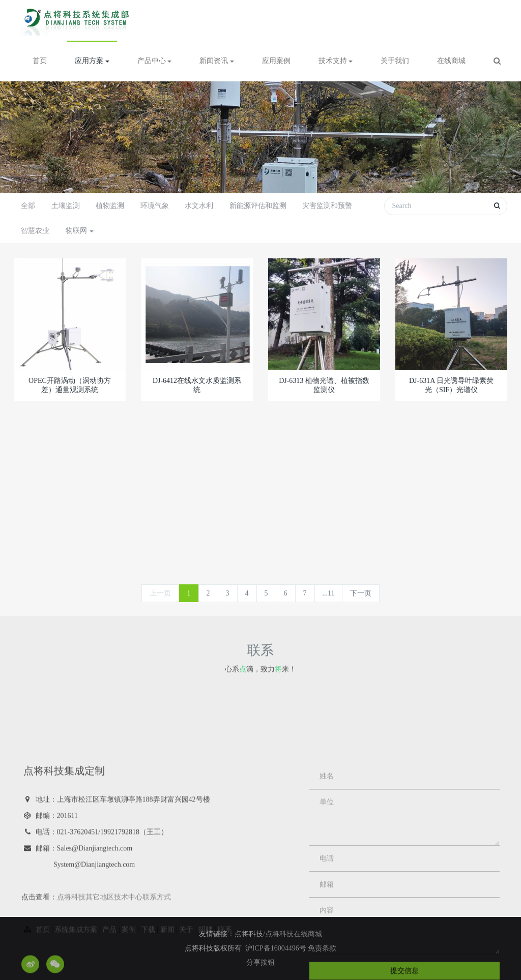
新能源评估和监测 (258, 206)
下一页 (361, 593)
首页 (40, 61)
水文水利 (199, 206)
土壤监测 (66, 206)
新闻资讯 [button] (217, 61)
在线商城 (451, 61)
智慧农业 (35, 231)
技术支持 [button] (336, 61)
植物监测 (110, 206)
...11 (329, 593)
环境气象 (155, 206)
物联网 (80, 231)
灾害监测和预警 (327, 206)
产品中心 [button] (155, 61)
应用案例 (276, 61)
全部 (28, 206)
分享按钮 (260, 962)
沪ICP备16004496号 (277, 948)
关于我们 (395, 61)
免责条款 (322, 948)
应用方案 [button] (92, 61)
